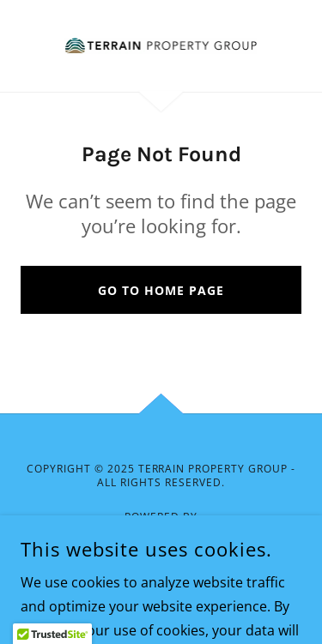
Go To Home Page (161, 290)
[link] (161, 46)
